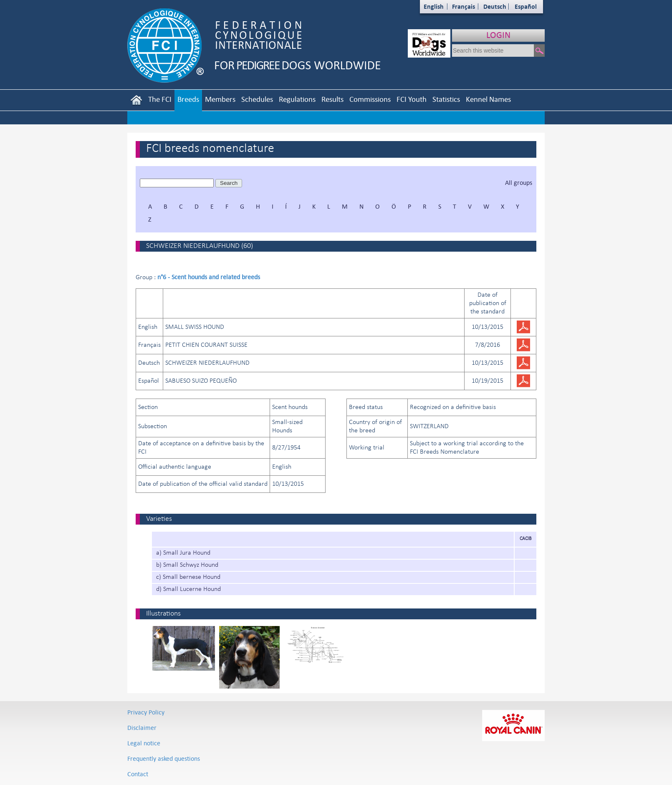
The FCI (160, 99)
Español (526, 6)
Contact (138, 774)
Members (220, 99)
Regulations (297, 99)
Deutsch (495, 6)
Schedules (257, 99)
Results (332, 99)
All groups (519, 183)
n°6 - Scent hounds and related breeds (209, 277)
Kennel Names (488, 99)
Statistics (446, 99)
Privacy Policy (146, 712)
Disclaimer (142, 728)
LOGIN (498, 35)
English (434, 6)
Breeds (188, 99)
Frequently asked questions (164, 758)
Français (464, 6)
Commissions (370, 99)
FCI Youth (412, 99)
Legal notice (144, 743)
